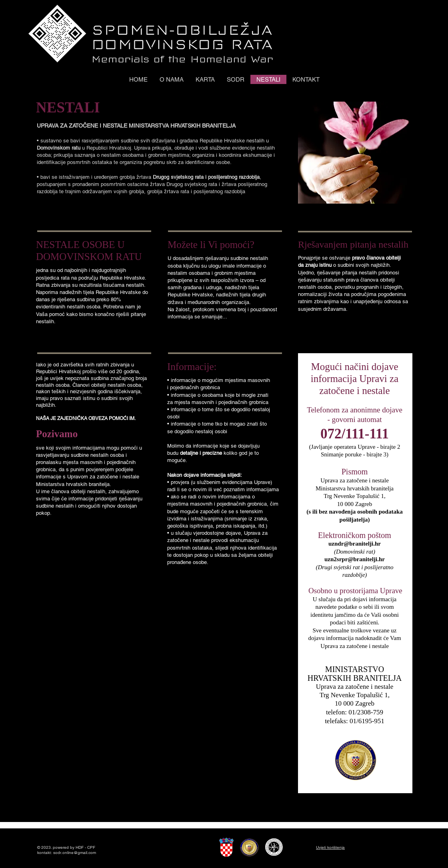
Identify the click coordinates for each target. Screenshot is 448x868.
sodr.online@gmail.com (75, 853)
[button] (236, 79)
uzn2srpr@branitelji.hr (355, 559)
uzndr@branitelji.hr (355, 544)
